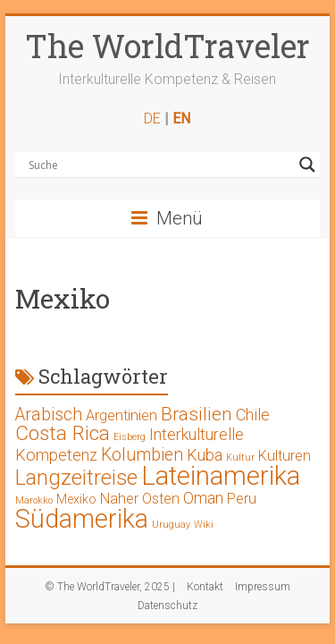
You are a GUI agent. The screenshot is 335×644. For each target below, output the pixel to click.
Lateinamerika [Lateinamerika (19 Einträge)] (221, 476)
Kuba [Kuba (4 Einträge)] (205, 455)
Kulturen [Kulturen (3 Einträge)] (285, 456)
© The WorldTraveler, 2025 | (110, 587)
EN (181, 119)
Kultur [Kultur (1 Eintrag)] (240, 458)
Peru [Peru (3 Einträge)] (242, 499)
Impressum (263, 587)
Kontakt (205, 587)
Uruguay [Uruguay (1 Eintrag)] (171, 525)
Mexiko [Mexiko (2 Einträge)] (76, 499)
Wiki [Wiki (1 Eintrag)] (204, 525)
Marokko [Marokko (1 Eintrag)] (34, 500)
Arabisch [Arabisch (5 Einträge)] (49, 415)
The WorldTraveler (167, 46)
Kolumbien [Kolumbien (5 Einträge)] (142, 455)
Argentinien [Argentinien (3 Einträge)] (121, 415)
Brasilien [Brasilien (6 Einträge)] (197, 414)
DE (152, 119)
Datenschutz (167, 606)
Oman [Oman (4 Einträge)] (203, 498)
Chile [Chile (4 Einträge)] (253, 415)
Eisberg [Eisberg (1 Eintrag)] (130, 437)
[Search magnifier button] (307, 165)
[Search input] (160, 165)
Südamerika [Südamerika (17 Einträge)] (82, 519)
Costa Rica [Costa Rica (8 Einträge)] (63, 433)
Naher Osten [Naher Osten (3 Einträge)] (140, 499)
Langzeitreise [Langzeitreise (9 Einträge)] (76, 478)
